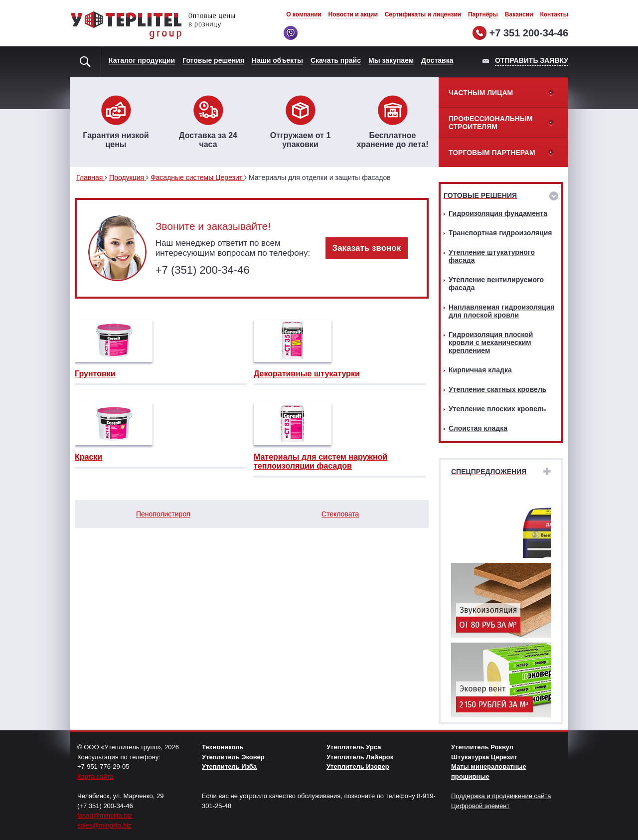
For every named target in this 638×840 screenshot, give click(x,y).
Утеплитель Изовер (358, 766)
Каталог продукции (142, 60)
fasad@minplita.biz (105, 815)
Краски (88, 457)
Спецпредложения (489, 472)
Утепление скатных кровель (497, 389)
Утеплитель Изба (229, 766)
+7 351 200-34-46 (529, 33)
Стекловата (340, 514)
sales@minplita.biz (104, 825)
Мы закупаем (391, 60)
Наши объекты (277, 60)
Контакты (554, 14)
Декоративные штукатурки (307, 374)
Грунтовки (95, 374)
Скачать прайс (336, 60)
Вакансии (519, 14)
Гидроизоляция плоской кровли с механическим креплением (491, 342)
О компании (304, 14)
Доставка (437, 60)
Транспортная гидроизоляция (500, 233)
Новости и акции (353, 14)
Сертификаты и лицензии (423, 14)
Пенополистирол (163, 514)
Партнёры (483, 14)
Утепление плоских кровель (497, 409)
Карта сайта (95, 776)
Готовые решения (213, 60)
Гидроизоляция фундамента (498, 213)
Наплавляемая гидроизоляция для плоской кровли (501, 311)
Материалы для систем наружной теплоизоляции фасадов (320, 461)
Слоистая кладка (478, 428)
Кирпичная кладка (480, 370)
